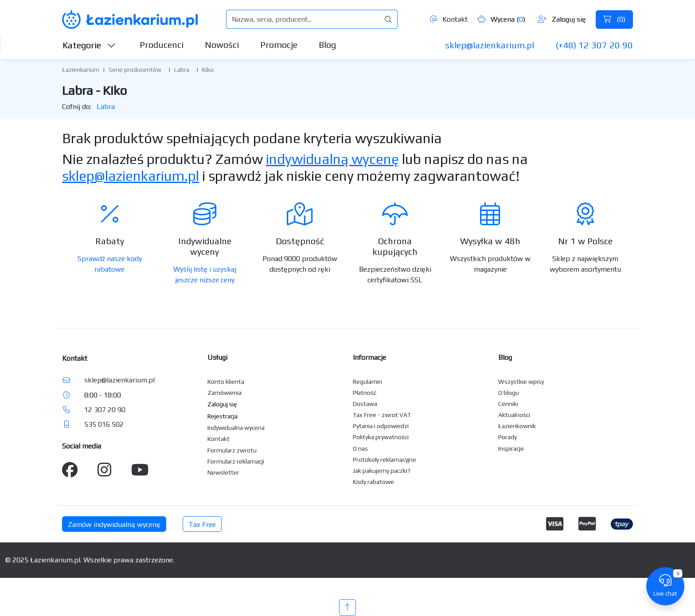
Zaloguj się (562, 19)
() (614, 19)
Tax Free (202, 524)
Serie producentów (135, 70)
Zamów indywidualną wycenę (114, 524)
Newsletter (223, 472)
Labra (182, 70)
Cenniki (508, 404)
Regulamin (367, 382)
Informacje (369, 357)
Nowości (222, 45)
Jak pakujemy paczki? (382, 471)
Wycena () (501, 19)
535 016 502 (104, 424)
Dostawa (365, 404)
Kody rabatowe (373, 482)
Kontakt (449, 19)
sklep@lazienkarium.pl (490, 45)
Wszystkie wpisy (521, 382)
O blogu (509, 393)
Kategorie (89, 45)
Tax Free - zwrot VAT (382, 415)
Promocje (279, 45)
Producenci (162, 45)
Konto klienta (226, 382)
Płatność (365, 393)
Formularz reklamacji (236, 461)
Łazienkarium (81, 70)
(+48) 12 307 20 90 (594, 45)
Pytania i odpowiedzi (381, 426)
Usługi (217, 357)
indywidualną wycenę (332, 159)
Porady (508, 437)
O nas (360, 448)
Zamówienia (225, 393)
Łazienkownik (517, 426)
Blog (327, 45)
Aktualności (514, 415)
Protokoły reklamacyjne (385, 460)
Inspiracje (511, 448)
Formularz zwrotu (232, 450)
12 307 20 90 (105, 410)
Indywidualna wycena (236, 428)
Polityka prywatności (381, 437)
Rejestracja (223, 416)
